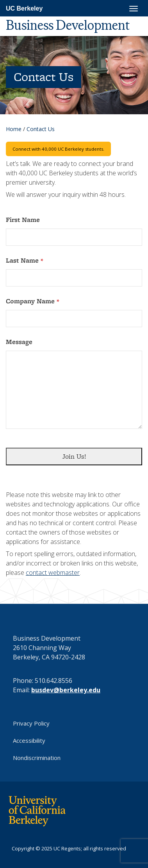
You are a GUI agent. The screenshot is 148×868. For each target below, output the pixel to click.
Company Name (32, 301)
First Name (23, 220)
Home (14, 129)
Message (19, 342)
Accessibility (29, 740)
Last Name (24, 260)
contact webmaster (53, 573)
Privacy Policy (31, 723)
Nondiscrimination (37, 758)
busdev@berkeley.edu (66, 690)
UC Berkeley (24, 8)
